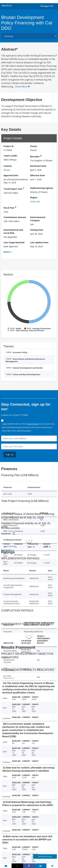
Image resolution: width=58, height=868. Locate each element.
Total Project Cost (14, 188)
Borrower (36, 156)
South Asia (35, 201)
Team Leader (10, 156)
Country (8, 166)
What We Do (7, 6)
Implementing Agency (42, 188)
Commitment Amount (15, 217)
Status (34, 146)
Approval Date (11, 175)
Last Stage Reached (14, 242)
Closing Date (37, 230)
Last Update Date (39, 242)
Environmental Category (38, 219)
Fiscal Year (10, 207)
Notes (7, 252)
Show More (22, 87)
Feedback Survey (45, 856)
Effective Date (37, 175)
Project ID (9, 146)
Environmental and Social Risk (13, 231)
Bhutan (7, 170)
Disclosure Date (38, 166)
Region (34, 197)
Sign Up (10, 454)
